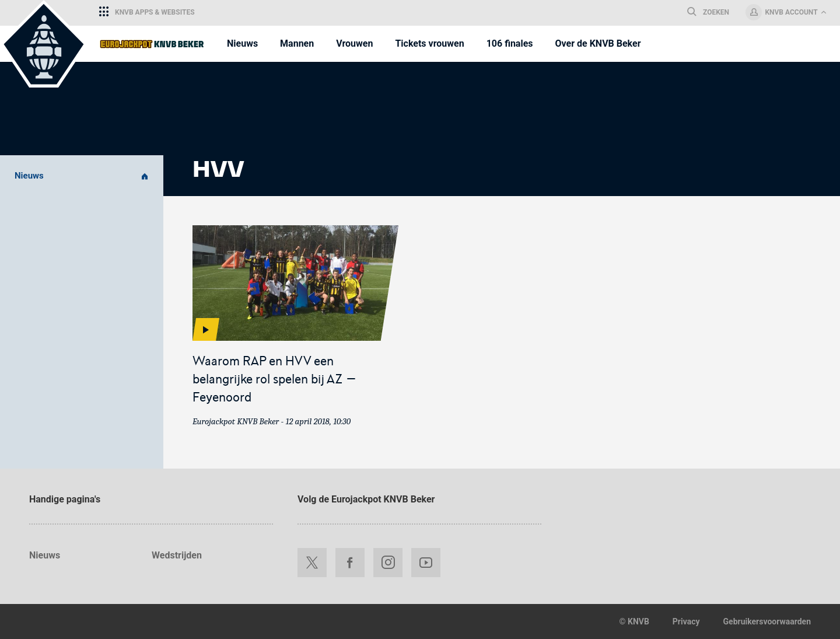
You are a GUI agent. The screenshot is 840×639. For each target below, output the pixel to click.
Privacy (686, 621)
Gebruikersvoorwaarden (767, 621)
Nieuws (82, 176)
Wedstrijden (177, 555)
